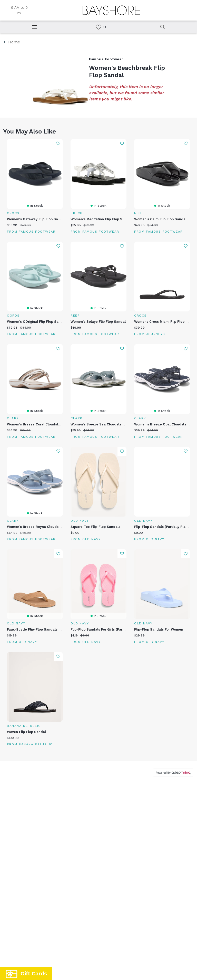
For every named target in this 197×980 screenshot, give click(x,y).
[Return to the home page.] (111, 10)
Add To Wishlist (58, 143)
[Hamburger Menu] (34, 27)
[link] (98, 27)
